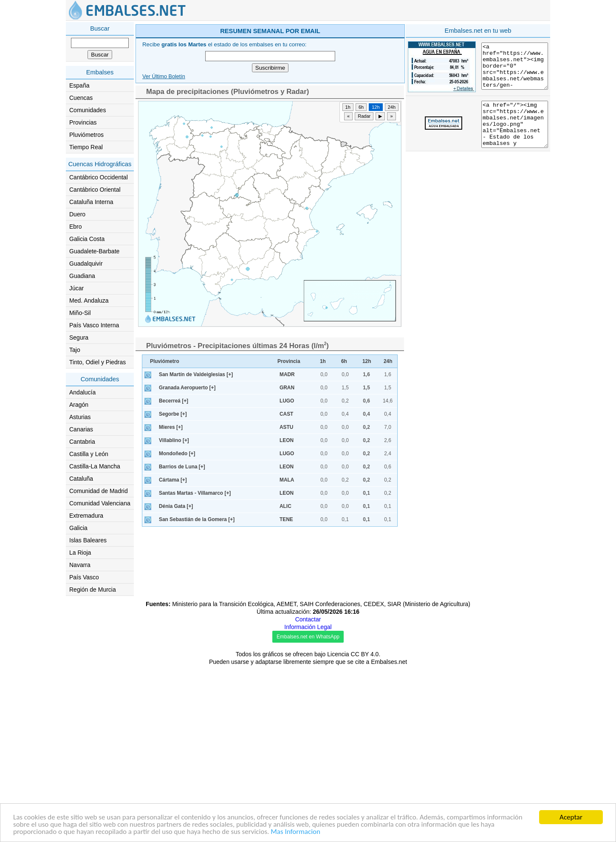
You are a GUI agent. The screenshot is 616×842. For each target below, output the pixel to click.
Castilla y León (89, 454)
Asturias (80, 417)
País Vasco (84, 577)
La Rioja (80, 553)
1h (348, 228)
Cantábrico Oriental (95, 190)
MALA (287, 601)
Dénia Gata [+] (176, 627)
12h (376, 228)
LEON (287, 561)
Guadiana (82, 276)
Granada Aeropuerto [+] (187, 508)
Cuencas (81, 98)
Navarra (80, 565)
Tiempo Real (86, 147)
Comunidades (88, 110)
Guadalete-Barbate (94, 251)
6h (361, 228)
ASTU (286, 548)
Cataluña (81, 479)
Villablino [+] (174, 561)
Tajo (75, 350)
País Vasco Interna (94, 325)
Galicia (78, 528)
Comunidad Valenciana (100, 503)
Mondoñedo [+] (177, 574)
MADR (287, 495)
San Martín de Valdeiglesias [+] (196, 495)
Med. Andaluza (89, 301)
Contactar (308, 796)
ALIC (285, 627)
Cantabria (82, 442)
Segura (79, 337)
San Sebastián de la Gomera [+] (197, 640)
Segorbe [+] (173, 535)
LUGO (287, 522)
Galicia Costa (87, 239)
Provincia (289, 482)
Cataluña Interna (91, 202)
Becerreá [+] (174, 522)
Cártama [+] (173, 601)
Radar (364, 237)
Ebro (76, 227)
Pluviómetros (86, 135)
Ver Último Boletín (164, 197)
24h (392, 228)
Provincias (83, 122)
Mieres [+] (171, 548)
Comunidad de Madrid (99, 491)
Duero (77, 214)
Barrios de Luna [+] (182, 587)
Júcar (76, 288)
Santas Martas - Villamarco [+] (195, 614)
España (79, 85)
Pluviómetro (165, 482)
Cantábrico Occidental (99, 177)
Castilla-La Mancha (95, 466)
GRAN (287, 508)
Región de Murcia (93, 590)
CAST (286, 535)
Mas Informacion (295, 832)
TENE (286, 640)
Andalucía (82, 392)
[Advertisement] (343, 82)
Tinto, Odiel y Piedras (97, 362)
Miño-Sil (80, 313)
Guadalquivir (86, 264)
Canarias (81, 429)
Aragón (79, 405)
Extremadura (86, 516)
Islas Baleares (88, 540)
